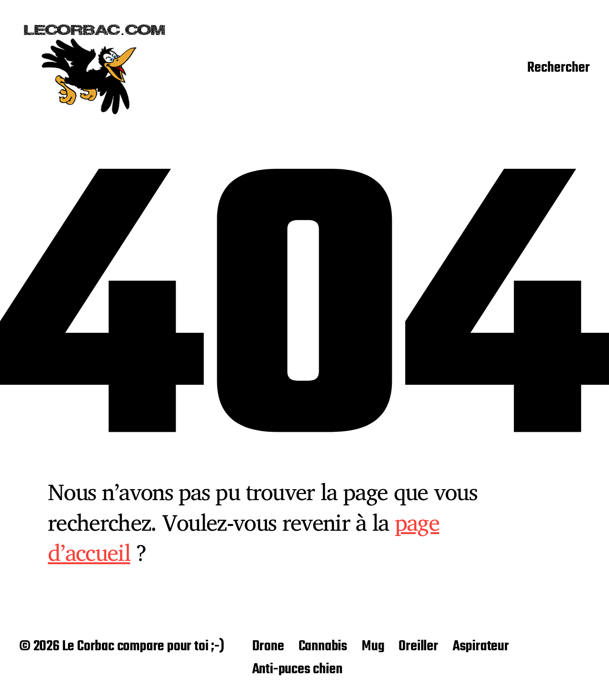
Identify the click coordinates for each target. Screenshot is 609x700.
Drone (268, 646)
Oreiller (418, 646)
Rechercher (559, 68)
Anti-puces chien (297, 669)
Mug (373, 646)
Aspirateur (481, 646)
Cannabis (323, 646)
